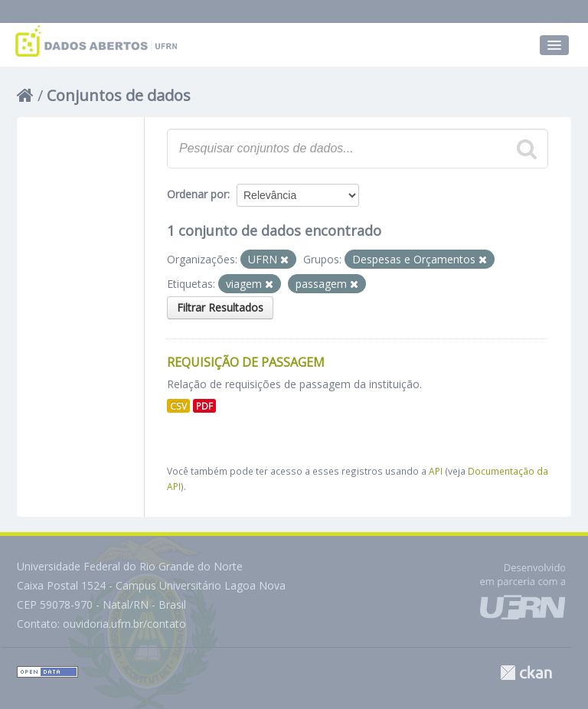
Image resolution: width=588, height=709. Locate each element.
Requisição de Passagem (246, 362)
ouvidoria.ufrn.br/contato (124, 624)
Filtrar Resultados (220, 307)
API (436, 471)
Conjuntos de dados (119, 95)
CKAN (526, 673)
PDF (204, 406)
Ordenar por (197, 194)
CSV (178, 406)
